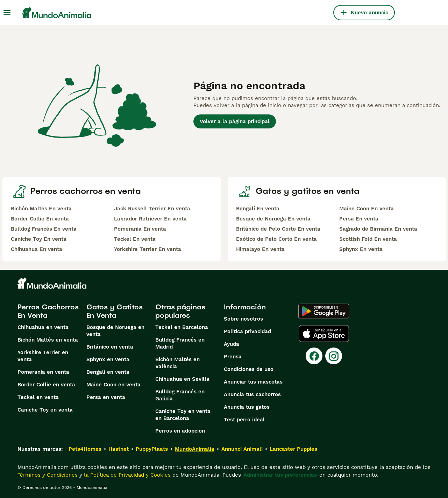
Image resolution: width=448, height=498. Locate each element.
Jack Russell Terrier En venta (152, 209)
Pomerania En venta (140, 229)
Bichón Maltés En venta (41, 209)
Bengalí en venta (108, 372)
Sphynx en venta (108, 359)
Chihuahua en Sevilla (182, 379)
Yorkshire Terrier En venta (148, 249)
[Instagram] (334, 356)
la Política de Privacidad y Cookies (126, 475)
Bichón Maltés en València (177, 363)
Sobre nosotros (243, 319)
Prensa (233, 357)
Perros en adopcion (180, 431)
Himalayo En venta (260, 249)
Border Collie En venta (40, 219)
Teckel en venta (38, 397)
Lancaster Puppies (293, 449)
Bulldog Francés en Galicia (180, 395)
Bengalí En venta (258, 209)
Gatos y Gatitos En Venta (115, 311)
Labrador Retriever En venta (150, 219)
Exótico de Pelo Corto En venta (276, 239)
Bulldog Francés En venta (44, 229)
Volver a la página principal (235, 121)
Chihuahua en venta (43, 327)
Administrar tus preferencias (280, 475)
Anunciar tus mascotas (253, 382)
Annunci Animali (242, 449)
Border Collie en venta (46, 385)
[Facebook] (314, 356)
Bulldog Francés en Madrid (180, 343)
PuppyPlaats (152, 449)
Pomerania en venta (43, 372)
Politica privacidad (247, 331)
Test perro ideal (244, 420)
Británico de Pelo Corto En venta (278, 229)
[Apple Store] (324, 334)
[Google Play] (324, 311)
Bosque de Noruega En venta (273, 219)
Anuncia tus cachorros (252, 394)
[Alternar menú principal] (7, 13)
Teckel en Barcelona (182, 327)
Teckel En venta (135, 239)
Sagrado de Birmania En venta (378, 229)
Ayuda (232, 344)
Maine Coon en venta (113, 385)
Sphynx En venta (361, 249)
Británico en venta (110, 347)
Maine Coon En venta (367, 209)
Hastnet (119, 449)
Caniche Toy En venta (39, 239)
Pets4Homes (85, 449)
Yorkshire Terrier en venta (43, 356)
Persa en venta (106, 397)
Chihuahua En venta (37, 249)
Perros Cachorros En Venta (48, 311)
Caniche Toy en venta (45, 410)
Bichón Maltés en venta (48, 340)
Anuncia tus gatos (247, 407)
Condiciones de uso (249, 369)
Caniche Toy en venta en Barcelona (183, 415)
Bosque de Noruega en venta (115, 331)
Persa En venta (359, 219)
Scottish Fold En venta (368, 239)
